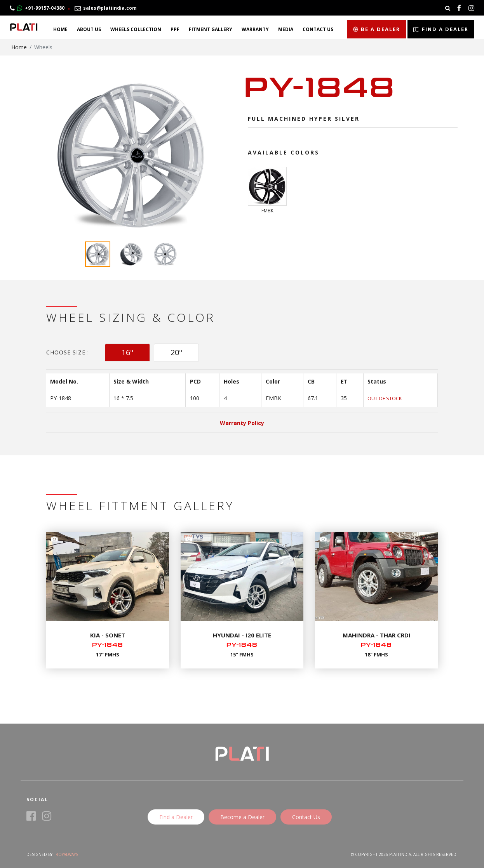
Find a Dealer (441, 29)
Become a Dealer (242, 817)
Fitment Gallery (211, 29)
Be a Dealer (377, 29)
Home (60, 29)
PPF (175, 29)
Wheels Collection (136, 29)
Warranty (255, 29)
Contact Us (318, 29)
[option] (131, 155)
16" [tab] (127, 352)
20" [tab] (176, 352)
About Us (89, 29)
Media (286, 29)
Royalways (67, 854)
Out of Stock (385, 398)
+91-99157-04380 (37, 8)
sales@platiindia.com (106, 8)
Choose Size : (68, 352)
